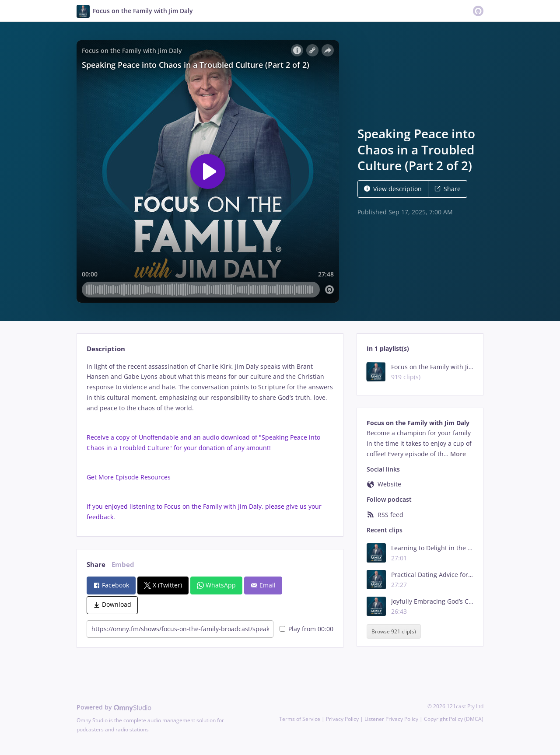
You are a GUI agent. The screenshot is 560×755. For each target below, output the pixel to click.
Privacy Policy (342, 719)
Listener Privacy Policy (391, 719)
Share (448, 189)
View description (393, 189)
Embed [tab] (123, 565)
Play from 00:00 (306, 629)
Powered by (114, 707)
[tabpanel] (210, 442)
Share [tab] (96, 565)
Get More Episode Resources (129, 477)
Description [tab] (106, 349)
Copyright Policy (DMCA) (454, 719)
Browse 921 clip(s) (394, 631)
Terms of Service (300, 719)
